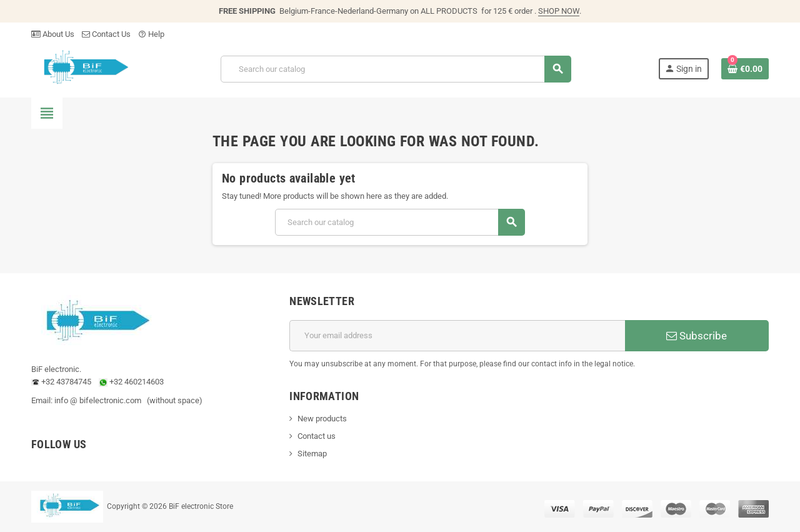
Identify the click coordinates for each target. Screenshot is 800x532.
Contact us (317, 436)
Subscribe (697, 336)
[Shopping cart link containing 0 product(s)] (745, 69)
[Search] (396, 69)
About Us (53, 34)
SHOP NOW (559, 11)
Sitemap (312, 454)
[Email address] (457, 336)
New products (322, 419)
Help (151, 34)
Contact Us (106, 34)
